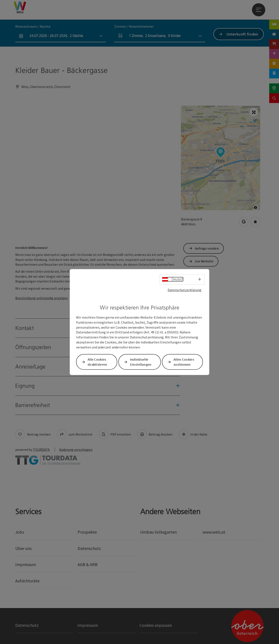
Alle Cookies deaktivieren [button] (97, 362)
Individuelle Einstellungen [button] (141, 362)
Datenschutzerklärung (185, 290)
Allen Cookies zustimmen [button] (184, 362)
